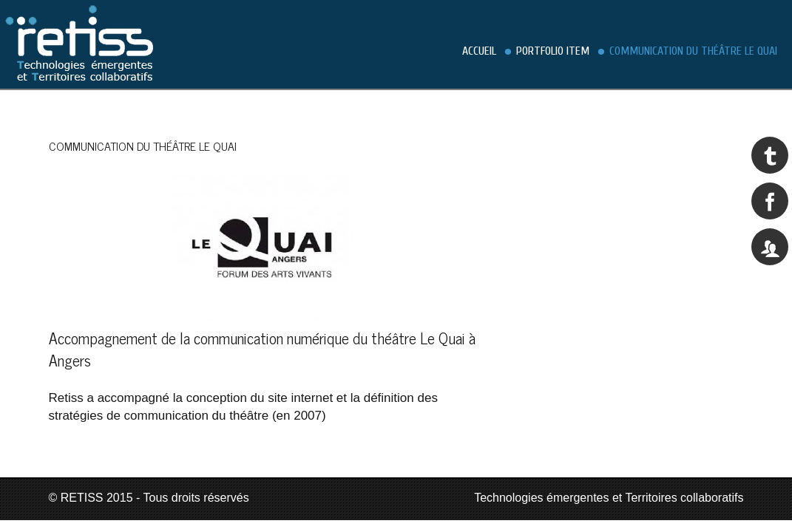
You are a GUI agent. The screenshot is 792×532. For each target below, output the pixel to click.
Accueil (479, 51)
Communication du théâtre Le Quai (693, 51)
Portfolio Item (553, 51)
